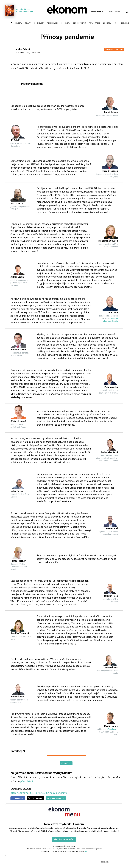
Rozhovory (39, 23)
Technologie (53, 23)
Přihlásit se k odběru (64, 839)
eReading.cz (112, 729)
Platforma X (37, 798)
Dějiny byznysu (79, 23)
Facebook (19, 798)
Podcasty (66, 23)
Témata (28, 23)
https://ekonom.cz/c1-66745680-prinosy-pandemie (39, 793)
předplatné (27, 781)
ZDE (86, 851)
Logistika (107, 23)
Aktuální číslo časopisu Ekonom (19, 11)
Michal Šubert (23, 49)
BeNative (125, 23)
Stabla (115, 321)
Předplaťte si (97, 12)
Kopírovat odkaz (58, 798)
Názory (19, 23)
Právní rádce (94, 23)
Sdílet (68, 763)
